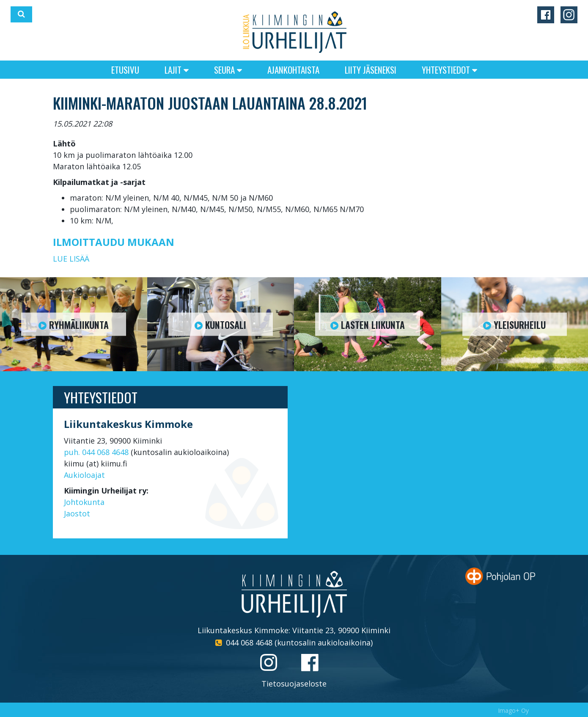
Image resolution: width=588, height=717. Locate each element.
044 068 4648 (249, 643)
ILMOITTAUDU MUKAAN (114, 242)
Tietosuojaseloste (294, 684)
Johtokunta (84, 502)
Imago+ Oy (513, 710)
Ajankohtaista (293, 70)
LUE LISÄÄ (71, 259)
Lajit (177, 70)
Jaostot (77, 513)
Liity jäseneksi (371, 70)
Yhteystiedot (449, 70)
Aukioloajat (84, 475)
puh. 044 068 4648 (96, 452)
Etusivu (125, 70)
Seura (228, 70)
